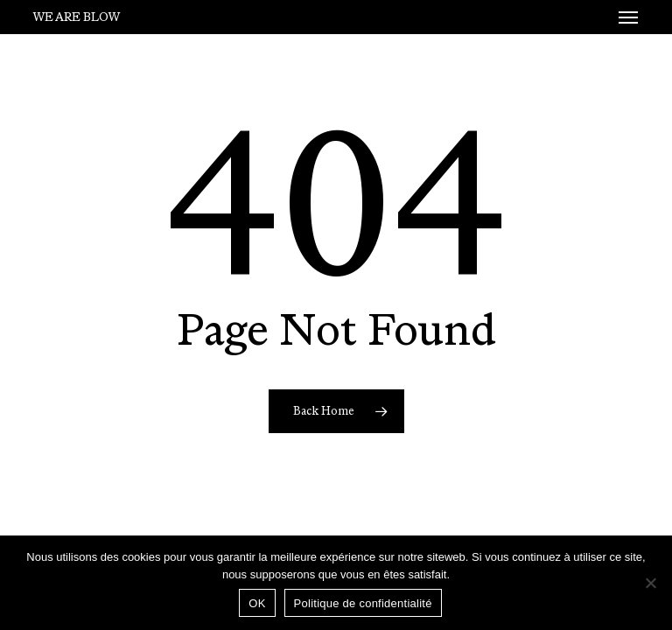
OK (257, 603)
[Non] (650, 583)
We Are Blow (77, 17)
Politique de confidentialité (363, 603)
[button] (628, 17)
